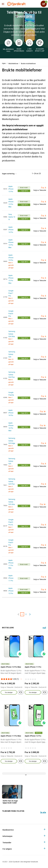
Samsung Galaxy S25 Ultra (12, 502)
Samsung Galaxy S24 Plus (12, 375)
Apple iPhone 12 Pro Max (11, 667)
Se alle (43, 812)
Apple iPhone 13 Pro (11, 189)
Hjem (4, 63)
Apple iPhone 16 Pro (11, 413)
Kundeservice (8, 830)
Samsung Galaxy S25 (12, 461)
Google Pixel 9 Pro (11, 542)
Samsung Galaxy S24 (12, 354)
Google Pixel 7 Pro (11, 293)
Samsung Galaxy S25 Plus (12, 481)
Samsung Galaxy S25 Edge (12, 441)
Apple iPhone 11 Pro (11, 578)
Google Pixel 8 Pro (11, 313)
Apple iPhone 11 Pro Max (11, 736)
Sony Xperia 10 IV (12, 217)
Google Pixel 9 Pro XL (11, 522)
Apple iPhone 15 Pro (11, 258)
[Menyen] (3, 4)
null (44, 628)
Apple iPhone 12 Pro (11, 591)
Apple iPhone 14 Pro (11, 230)
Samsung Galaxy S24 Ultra (12, 334)
